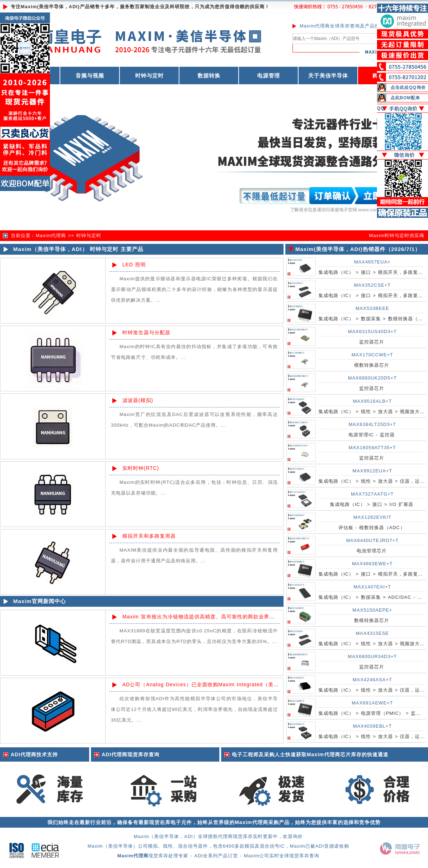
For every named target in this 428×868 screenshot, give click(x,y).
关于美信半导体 (328, 76)
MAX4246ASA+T (373, 680)
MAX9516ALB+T (372, 401)
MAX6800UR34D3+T (372, 656)
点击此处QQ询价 (408, 87)
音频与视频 (90, 76)
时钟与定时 (149, 76)
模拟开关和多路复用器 (149, 536)
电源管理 (269, 76)
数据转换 (209, 76)
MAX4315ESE (372, 633)
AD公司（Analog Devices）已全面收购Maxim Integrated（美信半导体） (211, 684)
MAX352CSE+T (372, 285)
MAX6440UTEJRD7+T (372, 540)
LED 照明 (134, 265)
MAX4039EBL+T (372, 726)
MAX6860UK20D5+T (373, 378)
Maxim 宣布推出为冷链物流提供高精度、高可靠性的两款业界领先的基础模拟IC (217, 617)
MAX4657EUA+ (372, 262)
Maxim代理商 (51, 235)
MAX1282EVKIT (373, 517)
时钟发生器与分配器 (146, 332)
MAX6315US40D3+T (373, 332)
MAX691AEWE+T (372, 703)
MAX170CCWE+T (372, 355)
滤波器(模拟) (138, 400)
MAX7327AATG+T (372, 494)
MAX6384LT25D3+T (373, 424)
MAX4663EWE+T (372, 564)
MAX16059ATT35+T (373, 448)
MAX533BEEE (373, 308)
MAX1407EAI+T (372, 587)
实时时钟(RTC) (141, 468)
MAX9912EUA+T (372, 471)
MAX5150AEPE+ (372, 610)
